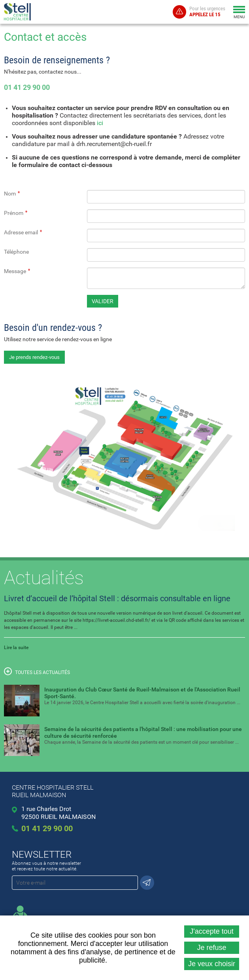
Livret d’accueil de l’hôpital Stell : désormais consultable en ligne (117, 598)
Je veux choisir (212, 964)
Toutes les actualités (37, 671)
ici (100, 123)
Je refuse (211, 948)
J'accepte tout (212, 931)
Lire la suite (16, 648)
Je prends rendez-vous (34, 357)
